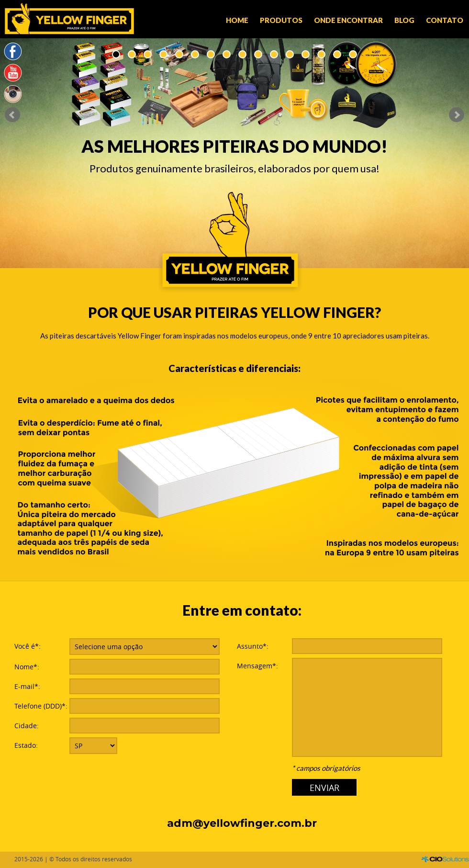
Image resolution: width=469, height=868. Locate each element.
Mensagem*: (257, 666)
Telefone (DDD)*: (41, 706)
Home (237, 20)
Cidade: (27, 726)
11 (274, 54)
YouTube (13, 73)
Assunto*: (253, 646)
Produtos (281, 20)
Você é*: (28, 646)
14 (321, 54)
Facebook (13, 52)
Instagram (13, 94)
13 (306, 54)
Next (457, 115)
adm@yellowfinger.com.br (242, 823)
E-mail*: (27, 686)
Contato (445, 20)
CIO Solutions (445, 859)
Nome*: (27, 667)
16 (353, 54)
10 (258, 54)
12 (290, 54)
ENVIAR (324, 788)
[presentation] (142, 777)
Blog (404, 20)
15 (337, 54)
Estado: (26, 745)
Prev (12, 115)
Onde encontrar (348, 20)
